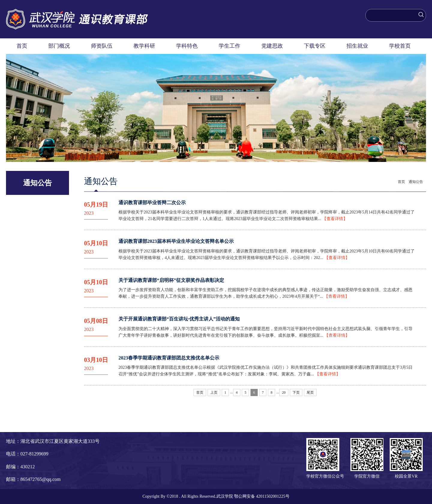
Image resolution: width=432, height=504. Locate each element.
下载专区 (315, 46)
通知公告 (416, 182)
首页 (22, 46)
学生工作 (229, 46)
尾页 (310, 392)
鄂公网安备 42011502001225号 (262, 496)
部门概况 (59, 46)
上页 (214, 392)
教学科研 (144, 46)
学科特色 (187, 46)
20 (284, 392)
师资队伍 (102, 46)
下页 (296, 392)
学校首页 (400, 46)
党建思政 (272, 46)
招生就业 (357, 46)
